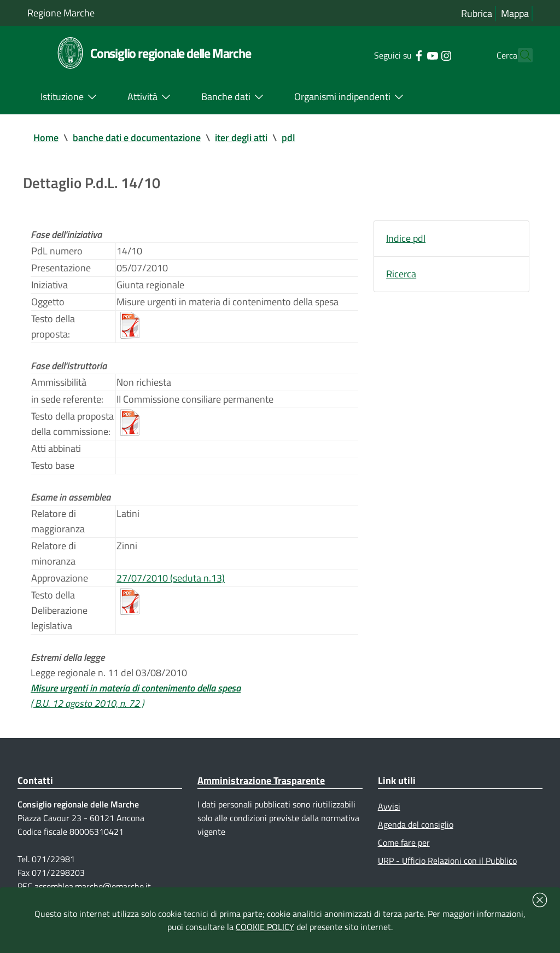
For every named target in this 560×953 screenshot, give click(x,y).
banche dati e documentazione (137, 138)
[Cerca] (520, 55)
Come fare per (404, 842)
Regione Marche (61, 13)
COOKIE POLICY (265, 927)
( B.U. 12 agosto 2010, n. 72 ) (87, 703)
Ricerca (401, 274)
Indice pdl (406, 238)
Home (46, 138)
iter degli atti (241, 138)
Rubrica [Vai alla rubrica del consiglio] (477, 13)
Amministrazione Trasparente (261, 780)
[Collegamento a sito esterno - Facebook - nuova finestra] (399, 55)
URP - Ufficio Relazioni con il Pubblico (447, 861)
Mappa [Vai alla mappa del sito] (515, 13)
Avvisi (389, 806)
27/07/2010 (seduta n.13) (171, 578)
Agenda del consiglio (416, 824)
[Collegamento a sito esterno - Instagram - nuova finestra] (426, 55)
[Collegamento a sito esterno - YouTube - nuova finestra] (413, 55)
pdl (288, 138)
